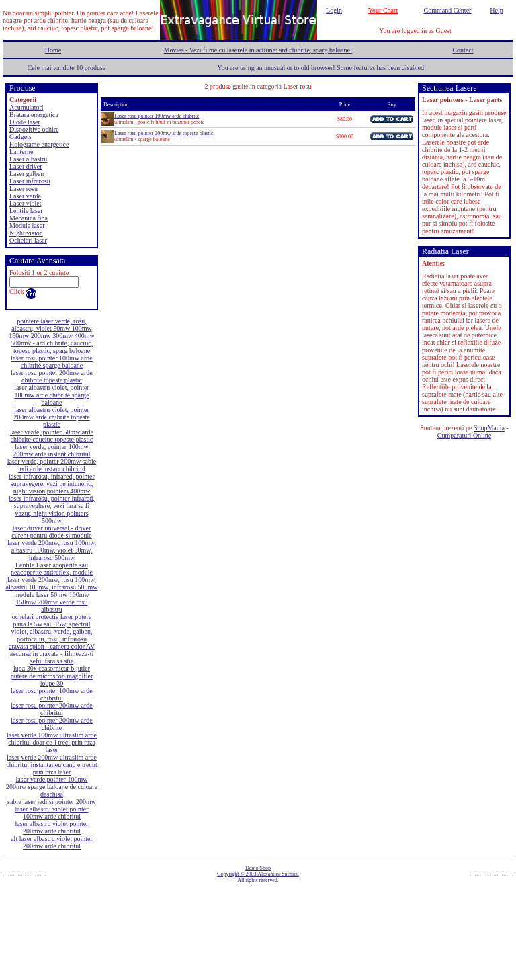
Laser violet (25, 203)
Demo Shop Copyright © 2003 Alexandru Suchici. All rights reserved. (258, 874)
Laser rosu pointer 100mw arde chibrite (157, 116)
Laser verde (25, 196)
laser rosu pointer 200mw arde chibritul (52, 709)
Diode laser (25, 122)
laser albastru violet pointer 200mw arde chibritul (51, 827)
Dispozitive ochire (34, 129)
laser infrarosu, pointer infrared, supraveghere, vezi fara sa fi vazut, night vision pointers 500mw (51, 509)
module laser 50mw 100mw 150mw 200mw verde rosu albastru (51, 602)
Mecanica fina (29, 218)
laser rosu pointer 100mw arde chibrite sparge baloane (52, 362)
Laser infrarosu (30, 181)
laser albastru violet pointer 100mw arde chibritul (51, 813)
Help (496, 10)
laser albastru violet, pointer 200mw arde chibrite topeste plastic (52, 417)
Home (53, 50)
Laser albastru (28, 159)
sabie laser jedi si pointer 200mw (52, 802)
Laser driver (26, 166)
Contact (463, 50)
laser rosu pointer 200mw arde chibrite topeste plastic (52, 376)
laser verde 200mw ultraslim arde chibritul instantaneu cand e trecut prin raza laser (52, 765)
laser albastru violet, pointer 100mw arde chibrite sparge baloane (52, 395)
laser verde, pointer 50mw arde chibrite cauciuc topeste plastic (52, 436)
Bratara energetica (34, 115)
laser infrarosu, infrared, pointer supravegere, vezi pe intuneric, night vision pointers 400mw (51, 484)
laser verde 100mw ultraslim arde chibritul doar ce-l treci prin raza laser (52, 742)
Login (334, 10)
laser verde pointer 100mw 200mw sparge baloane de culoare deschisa (52, 787)
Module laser (27, 226)
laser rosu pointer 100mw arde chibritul (52, 694)
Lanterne (21, 152)
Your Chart (383, 10)
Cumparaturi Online (464, 435)
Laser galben (27, 174)
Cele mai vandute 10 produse (67, 68)
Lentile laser (26, 211)
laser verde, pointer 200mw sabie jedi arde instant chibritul (52, 465)
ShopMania (489, 428)
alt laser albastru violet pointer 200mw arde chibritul (52, 842)
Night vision (26, 233)
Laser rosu (24, 189)
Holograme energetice (39, 144)
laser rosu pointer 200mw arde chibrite (52, 724)
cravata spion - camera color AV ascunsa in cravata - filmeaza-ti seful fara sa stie (52, 654)
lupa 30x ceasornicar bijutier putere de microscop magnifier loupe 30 (52, 676)
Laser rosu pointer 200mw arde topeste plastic (164, 133)
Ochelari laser (28, 240)
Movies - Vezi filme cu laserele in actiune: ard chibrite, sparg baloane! (258, 50)
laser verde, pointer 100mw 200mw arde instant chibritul (51, 450)
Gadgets (20, 137)
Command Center (448, 10)
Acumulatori (27, 107)
